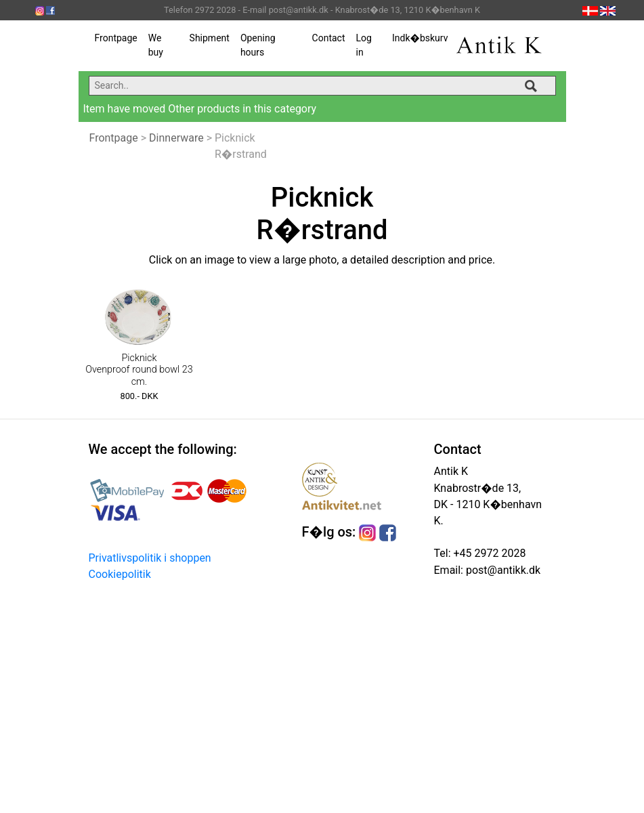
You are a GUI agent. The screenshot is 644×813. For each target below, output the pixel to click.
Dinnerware (176, 138)
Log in (363, 45)
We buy (156, 45)
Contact (329, 38)
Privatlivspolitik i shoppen (150, 558)
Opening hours (258, 45)
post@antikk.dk (502, 570)
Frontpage (116, 38)
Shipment (210, 38)
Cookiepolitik (120, 574)
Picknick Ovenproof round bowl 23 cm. (139, 370)
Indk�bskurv (420, 38)
